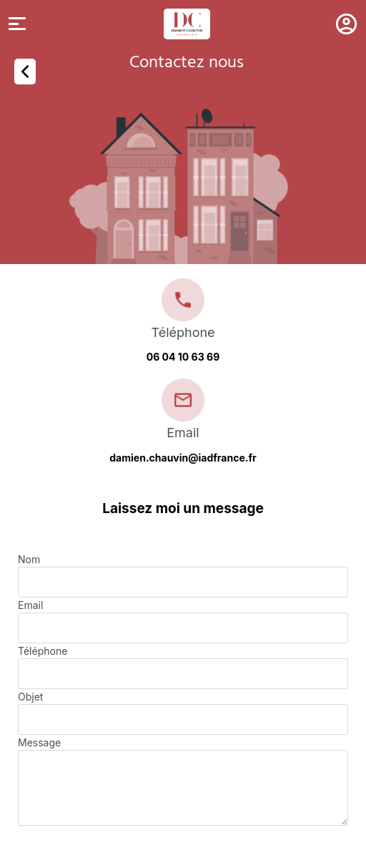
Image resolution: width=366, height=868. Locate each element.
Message (39, 742)
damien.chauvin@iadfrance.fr (183, 458)
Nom (29, 559)
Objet (30, 697)
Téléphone (43, 651)
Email (30, 605)
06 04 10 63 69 (183, 357)
